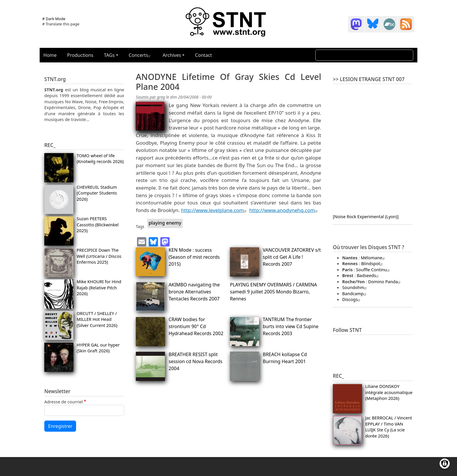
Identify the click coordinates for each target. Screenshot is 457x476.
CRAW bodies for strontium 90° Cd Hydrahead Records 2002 (196, 326)
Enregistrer (60, 426)
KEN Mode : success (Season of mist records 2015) (194, 257)
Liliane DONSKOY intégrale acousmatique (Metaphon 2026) (389, 392)
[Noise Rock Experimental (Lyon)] (366, 216)
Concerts (140, 55)
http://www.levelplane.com (215, 210)
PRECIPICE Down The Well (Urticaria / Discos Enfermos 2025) (99, 256)
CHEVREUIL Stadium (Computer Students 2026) (97, 193)
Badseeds (368, 275)
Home (50, 55)
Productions (80, 55)
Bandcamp (355, 293)
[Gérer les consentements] (445, 464)
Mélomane (373, 258)
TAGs (109, 55)
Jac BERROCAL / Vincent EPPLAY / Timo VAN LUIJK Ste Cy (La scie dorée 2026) (389, 427)
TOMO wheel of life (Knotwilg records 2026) (100, 158)
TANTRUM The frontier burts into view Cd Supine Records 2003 (291, 326)
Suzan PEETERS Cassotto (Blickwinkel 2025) (98, 224)
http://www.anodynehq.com (284, 210)
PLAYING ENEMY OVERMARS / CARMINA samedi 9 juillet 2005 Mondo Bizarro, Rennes (274, 292)
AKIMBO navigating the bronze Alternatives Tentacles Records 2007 (194, 292)
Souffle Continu (374, 269)
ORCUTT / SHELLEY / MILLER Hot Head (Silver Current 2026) (97, 319)
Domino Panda (385, 281)
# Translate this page (61, 24)
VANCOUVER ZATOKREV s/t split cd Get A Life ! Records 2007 (292, 257)
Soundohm (355, 287)
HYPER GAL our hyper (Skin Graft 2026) (98, 348)
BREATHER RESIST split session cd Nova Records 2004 (196, 361)
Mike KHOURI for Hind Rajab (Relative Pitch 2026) (99, 287)
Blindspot (373, 263)
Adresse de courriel (64, 402)
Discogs (352, 299)
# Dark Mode (54, 19)
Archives (172, 55)
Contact (203, 55)
